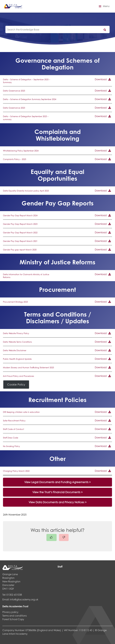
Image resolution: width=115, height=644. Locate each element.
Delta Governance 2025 (14, 91)
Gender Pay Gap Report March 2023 (20, 224)
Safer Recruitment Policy (14, 421)
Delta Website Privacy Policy (16, 333)
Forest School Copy (13, 619)
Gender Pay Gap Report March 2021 (20, 241)
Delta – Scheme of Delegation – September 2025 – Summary (27, 81)
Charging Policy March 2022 (16, 471)
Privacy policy (10, 612)
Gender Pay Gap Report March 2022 (20, 233)
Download (101, 79)
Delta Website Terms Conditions (17, 342)
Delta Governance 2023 (14, 108)
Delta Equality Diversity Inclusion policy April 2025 (26, 191)
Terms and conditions (15, 616)
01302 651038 (14, 595)
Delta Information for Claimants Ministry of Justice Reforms (26, 276)
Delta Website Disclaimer (15, 350)
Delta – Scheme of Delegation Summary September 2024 (30, 99)
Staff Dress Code (11, 438)
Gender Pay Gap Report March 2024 (20, 215)
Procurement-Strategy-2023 (15, 302)
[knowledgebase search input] (57, 29)
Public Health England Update (17, 359)
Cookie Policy (16, 384)
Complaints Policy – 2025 (15, 159)
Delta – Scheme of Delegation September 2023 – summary (26, 118)
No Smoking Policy (11, 446)
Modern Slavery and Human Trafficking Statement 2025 (28, 368)
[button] (104, 6)
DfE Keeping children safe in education (21, 412)
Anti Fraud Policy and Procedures (18, 376)
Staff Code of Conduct (13, 429)
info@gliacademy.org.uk (24, 599)
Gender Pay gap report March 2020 (20, 250)
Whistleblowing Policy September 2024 (21, 151)
